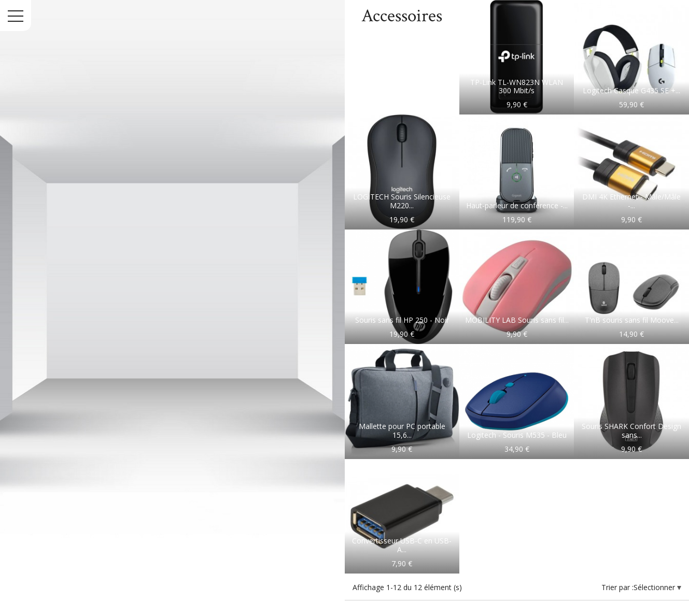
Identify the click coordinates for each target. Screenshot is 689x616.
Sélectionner (655, 587)
